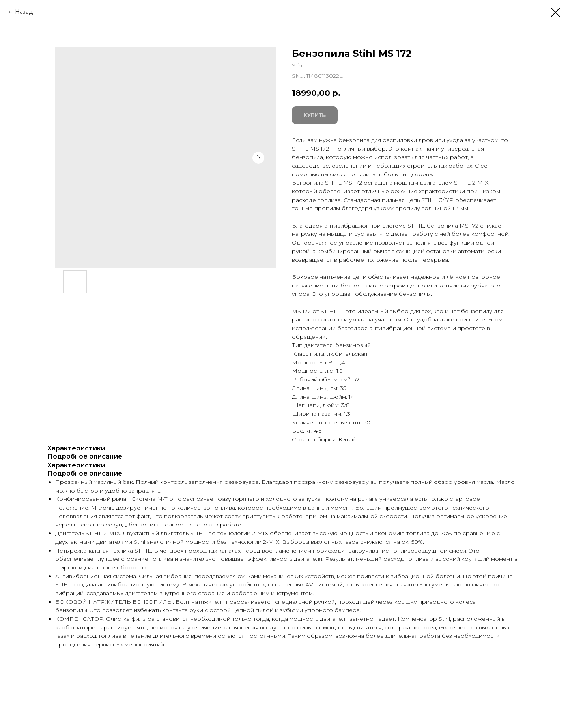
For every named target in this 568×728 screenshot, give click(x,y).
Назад (24, 12)
